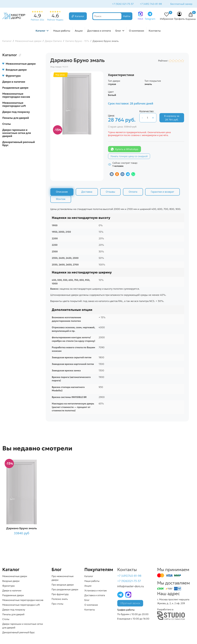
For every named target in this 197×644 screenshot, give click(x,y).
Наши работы (62, 31)
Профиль (179, 19)
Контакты (155, 31)
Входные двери (14, 70)
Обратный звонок (130, 604)
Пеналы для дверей (16, 118)
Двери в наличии (14, 82)
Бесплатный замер (181, 4)
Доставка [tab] (87, 192)
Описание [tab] (62, 192)
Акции (79, 31)
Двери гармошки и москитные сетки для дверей (17, 133)
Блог (118, 31)
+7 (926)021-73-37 (129, 581)
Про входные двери (63, 585)
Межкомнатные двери (19, 64)
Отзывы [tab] (111, 192)
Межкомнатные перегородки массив (16, 96)
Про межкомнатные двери (63, 579)
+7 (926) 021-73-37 (123, 4)
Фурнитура (11, 76)
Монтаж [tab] (61, 199)
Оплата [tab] (134, 192)
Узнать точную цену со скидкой (129, 156)
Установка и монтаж (95, 591)
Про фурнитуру (60, 595)
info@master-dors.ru (131, 587)
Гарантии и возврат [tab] (163, 192)
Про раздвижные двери (65, 590)
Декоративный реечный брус (19, 144)
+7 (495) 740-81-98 (150, 4)
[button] (191, 15)
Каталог (80, 16)
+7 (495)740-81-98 (129, 576)
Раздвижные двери (15, 88)
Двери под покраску (16, 112)
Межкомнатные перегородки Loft (14, 105)
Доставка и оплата (99, 31)
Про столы (57, 604)
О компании (137, 31)
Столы (7, 124)
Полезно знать (60, 599)
